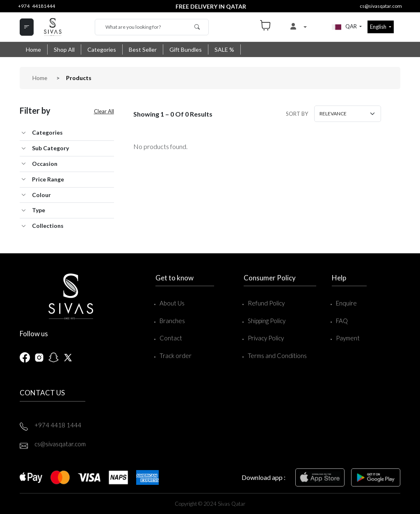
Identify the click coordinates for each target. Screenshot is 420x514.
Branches (170, 320)
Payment (347, 337)
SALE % (224, 49)
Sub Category (50, 148)
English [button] (379, 27)
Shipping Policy (265, 320)
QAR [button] (343, 27)
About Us (170, 303)
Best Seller (143, 49)
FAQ (341, 320)
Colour (41, 194)
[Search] (152, 27)
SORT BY (297, 113)
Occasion (45, 163)
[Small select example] (347, 113)
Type (39, 210)
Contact (168, 337)
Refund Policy (265, 303)
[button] (298, 27)
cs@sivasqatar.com (381, 6)
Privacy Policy (264, 337)
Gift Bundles (186, 49)
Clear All (104, 111)
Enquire (346, 303)
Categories (102, 49)
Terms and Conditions (276, 355)
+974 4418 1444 (58, 425)
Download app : (264, 477)
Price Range (48, 179)
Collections (48, 225)
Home (33, 49)
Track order (173, 355)
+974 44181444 (37, 6)
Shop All (64, 49)
